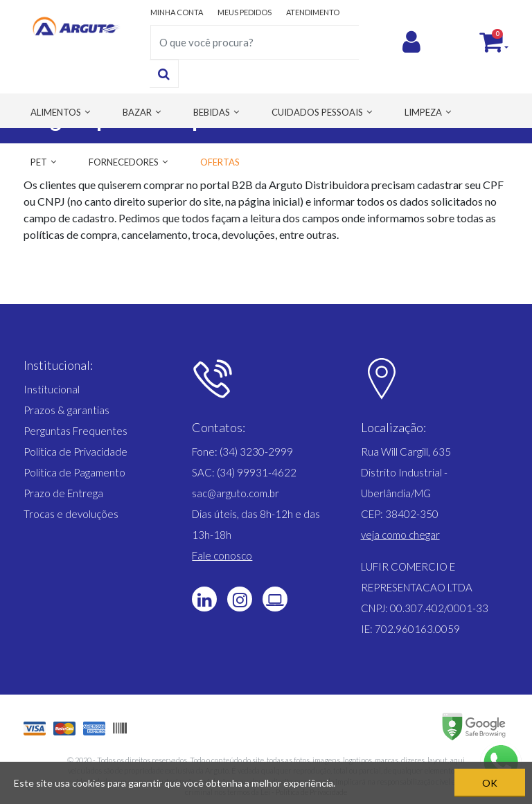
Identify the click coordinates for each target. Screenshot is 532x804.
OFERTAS (220, 162)
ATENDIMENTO (313, 12)
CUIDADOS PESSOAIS (317, 112)
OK (490, 783)
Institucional (52, 389)
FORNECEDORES (124, 162)
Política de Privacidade (76, 452)
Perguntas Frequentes (76, 431)
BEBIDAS (212, 112)
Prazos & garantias (66, 410)
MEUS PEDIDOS (245, 12)
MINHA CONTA (177, 12)
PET (39, 162)
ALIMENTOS (56, 112)
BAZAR (137, 112)
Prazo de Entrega (63, 493)
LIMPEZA (423, 112)
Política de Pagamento (74, 472)
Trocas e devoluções (71, 514)
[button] (400, 535)
